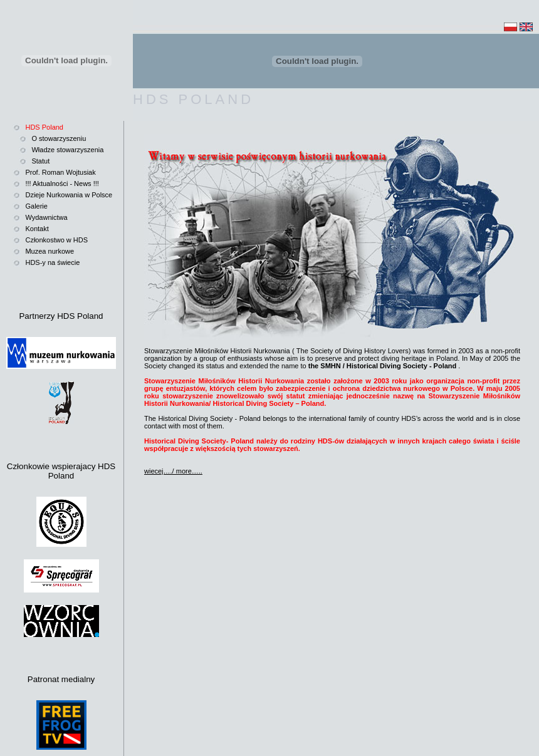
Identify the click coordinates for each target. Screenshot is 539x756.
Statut (40, 161)
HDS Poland (44, 127)
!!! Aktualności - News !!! (62, 184)
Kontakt (37, 229)
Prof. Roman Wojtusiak (60, 172)
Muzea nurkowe (50, 251)
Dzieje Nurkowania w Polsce (69, 195)
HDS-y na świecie (52, 262)
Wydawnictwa (46, 217)
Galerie (36, 206)
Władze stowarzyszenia (67, 150)
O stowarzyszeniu (59, 138)
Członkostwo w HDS (56, 240)
